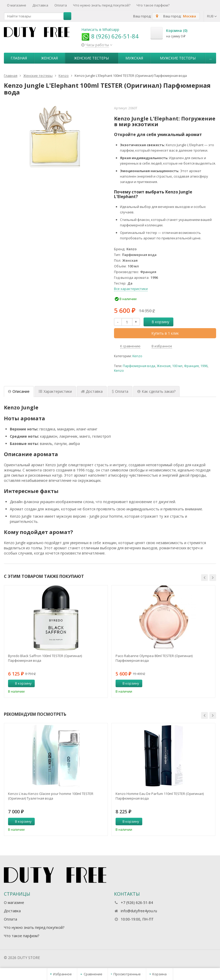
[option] (56, 641)
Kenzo (137, 356)
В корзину (158, 322)
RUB (212, 16)
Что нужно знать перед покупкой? (102, 5)
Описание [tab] (19, 391)
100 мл (177, 366)
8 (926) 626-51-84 (110, 36)
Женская (49, 58)
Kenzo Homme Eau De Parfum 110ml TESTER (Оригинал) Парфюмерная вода (160, 796)
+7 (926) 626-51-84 (137, 903)
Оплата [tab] (120, 391)
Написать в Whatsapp (100, 29)
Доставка (40, 5)
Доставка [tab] (92, 391)
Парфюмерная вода (139, 366)
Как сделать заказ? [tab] (156, 391)
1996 (204, 366)
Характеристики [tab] (55, 391)
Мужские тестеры (178, 58)
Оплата (61, 5)
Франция (191, 366)
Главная (19, 58)
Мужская (134, 58)
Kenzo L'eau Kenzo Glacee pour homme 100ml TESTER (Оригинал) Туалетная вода (51, 796)
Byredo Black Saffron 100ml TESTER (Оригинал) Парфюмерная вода (45, 658)
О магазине (17, 5)
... (211, 58)
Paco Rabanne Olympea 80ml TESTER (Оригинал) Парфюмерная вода (154, 658)
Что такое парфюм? (153, 5)
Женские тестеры (91, 58)
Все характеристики (131, 289)
